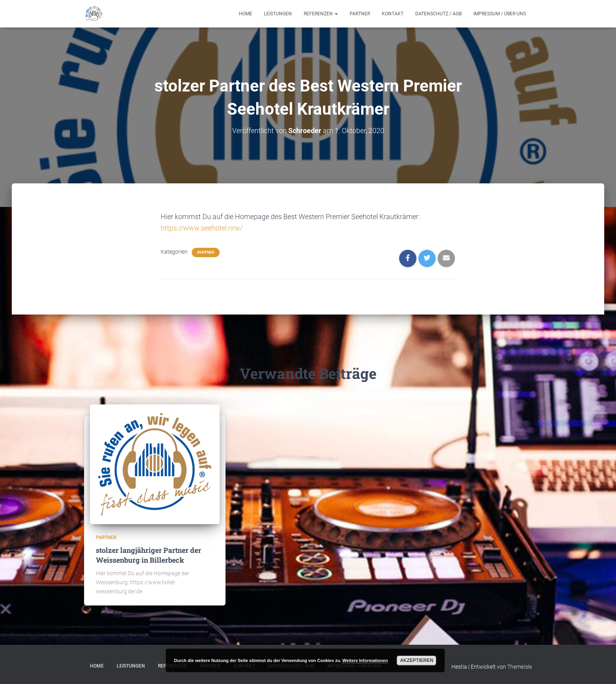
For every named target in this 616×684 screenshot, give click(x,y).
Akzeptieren (417, 660)
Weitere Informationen (365, 660)
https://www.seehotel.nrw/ (202, 228)
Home (246, 14)
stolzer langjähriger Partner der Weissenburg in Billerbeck (148, 555)
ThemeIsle (520, 667)
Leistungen (278, 14)
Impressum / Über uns (500, 14)
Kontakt (393, 14)
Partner (360, 14)
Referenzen (321, 14)
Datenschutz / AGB (438, 14)
